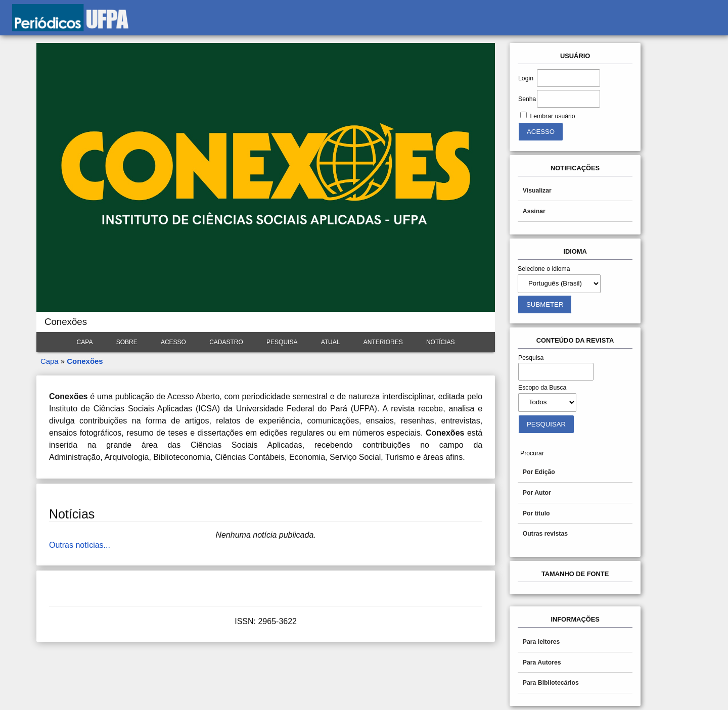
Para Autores (542, 662)
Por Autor (537, 493)
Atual (331, 342)
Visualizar (537, 191)
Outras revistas (545, 534)
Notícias (441, 342)
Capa (85, 342)
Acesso (173, 342)
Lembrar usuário (552, 116)
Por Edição (539, 472)
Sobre (127, 342)
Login (526, 78)
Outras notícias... (80, 545)
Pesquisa (282, 342)
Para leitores (541, 642)
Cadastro (226, 342)
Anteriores (383, 342)
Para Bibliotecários (551, 683)
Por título (536, 513)
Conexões (85, 361)
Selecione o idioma (544, 269)
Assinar (534, 211)
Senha (527, 99)
